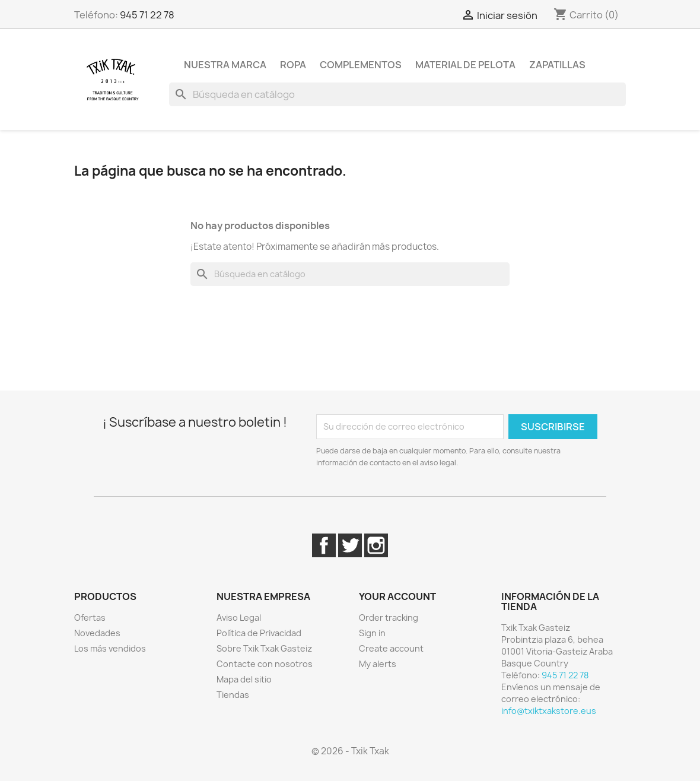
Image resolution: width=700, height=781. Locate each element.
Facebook (324, 545)
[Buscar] (397, 94)
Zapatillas (557, 65)
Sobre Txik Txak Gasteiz (264, 648)
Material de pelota (465, 65)
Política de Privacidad (259, 633)
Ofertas (90, 618)
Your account (397, 596)
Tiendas (233, 695)
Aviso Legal (239, 618)
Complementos (361, 65)
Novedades (97, 633)
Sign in (372, 633)
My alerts (378, 664)
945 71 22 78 (147, 15)
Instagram (376, 545)
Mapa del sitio (244, 679)
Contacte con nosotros (265, 664)
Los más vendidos (110, 648)
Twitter (350, 545)
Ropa (293, 65)
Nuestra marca (225, 65)
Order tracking (389, 618)
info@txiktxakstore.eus (549, 711)
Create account (391, 648)
